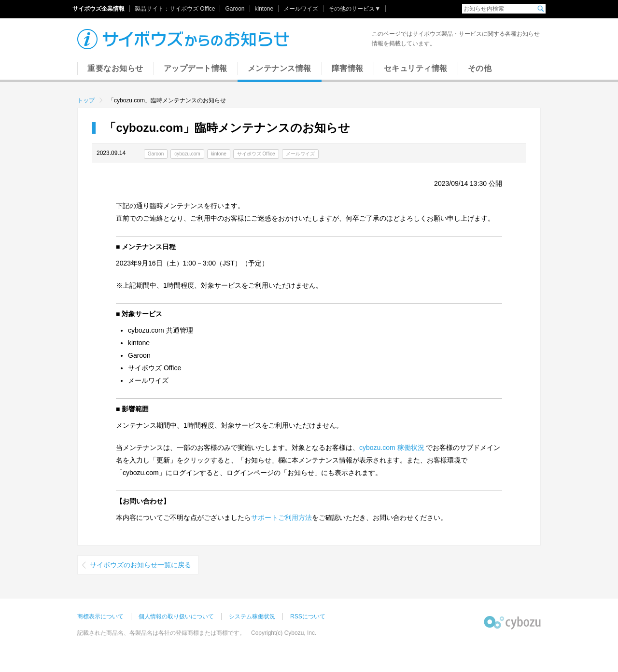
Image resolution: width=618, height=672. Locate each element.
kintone (264, 9)
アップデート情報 (196, 68)
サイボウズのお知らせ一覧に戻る (140, 565)
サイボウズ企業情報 (98, 9)
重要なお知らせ (115, 68)
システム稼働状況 (252, 616)
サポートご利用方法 (281, 518)
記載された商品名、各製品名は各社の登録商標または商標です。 (161, 633)
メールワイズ (301, 9)
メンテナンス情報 (280, 68)
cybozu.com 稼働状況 (392, 448)
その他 (480, 68)
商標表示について (100, 616)
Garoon (235, 9)
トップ (86, 100)
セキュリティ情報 (416, 68)
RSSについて (308, 616)
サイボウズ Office (192, 9)
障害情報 (348, 68)
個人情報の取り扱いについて (176, 616)
